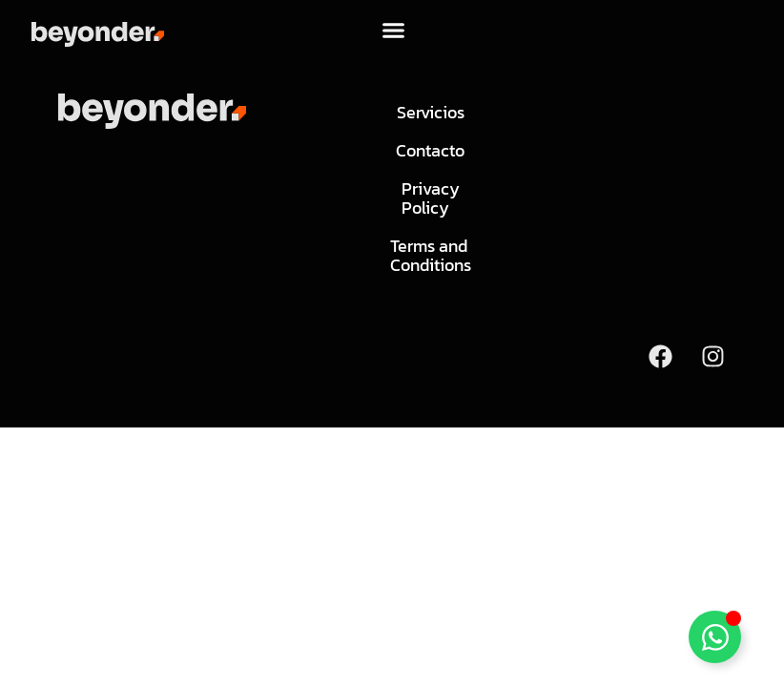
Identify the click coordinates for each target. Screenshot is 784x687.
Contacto (430, 150)
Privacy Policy (430, 198)
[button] (394, 30)
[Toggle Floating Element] (715, 637)
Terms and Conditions (430, 255)
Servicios (430, 112)
